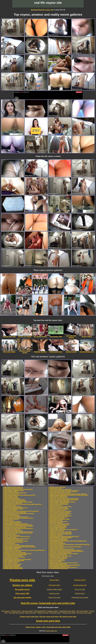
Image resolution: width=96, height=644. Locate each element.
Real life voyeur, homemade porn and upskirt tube (48, 603)
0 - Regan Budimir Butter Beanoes (57, 543)
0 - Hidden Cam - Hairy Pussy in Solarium (59, 509)
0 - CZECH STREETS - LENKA (10, 496)
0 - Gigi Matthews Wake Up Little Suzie (58, 557)
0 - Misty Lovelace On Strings (10, 563)
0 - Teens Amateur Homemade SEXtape (13, 556)
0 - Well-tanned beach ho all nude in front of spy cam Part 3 (63, 563)
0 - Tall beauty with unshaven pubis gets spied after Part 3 (63, 529)
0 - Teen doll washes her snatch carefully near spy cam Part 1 (18, 532)
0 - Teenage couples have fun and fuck (58, 508)
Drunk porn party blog (48, 621)
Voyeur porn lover (54, 597)
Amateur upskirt (52, 611)
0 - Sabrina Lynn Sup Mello (55, 562)
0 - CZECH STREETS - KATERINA (11, 566)
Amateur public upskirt (54, 589)
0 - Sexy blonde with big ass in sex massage (14, 557)
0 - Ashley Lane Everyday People (11, 544)
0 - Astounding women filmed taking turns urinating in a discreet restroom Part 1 (68, 495)
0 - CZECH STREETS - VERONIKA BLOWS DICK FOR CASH (18, 525)
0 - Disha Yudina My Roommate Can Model (59, 519)
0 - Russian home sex (8, 520)
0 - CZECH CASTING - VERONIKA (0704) (58, 503)
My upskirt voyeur (22, 589)
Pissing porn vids (22, 580)
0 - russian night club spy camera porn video (60, 493)
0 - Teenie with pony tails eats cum (11, 535)
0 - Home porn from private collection (58, 558)
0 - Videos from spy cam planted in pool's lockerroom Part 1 (18, 502)
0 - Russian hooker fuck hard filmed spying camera (61, 549)
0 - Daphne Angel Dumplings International (59, 501)
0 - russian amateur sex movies (11, 558)
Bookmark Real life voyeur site (42, 10)
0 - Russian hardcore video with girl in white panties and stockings (19, 547)
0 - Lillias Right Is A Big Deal (55, 535)
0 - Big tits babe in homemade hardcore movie (60, 552)
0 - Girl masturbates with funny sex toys (13, 542)
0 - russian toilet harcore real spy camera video (60, 533)
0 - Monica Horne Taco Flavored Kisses (58, 521)
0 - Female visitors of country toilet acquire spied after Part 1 (18, 528)
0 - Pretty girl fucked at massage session (13, 509)
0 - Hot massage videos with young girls (13, 488)
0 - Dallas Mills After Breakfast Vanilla (58, 564)
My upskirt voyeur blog (68, 617)
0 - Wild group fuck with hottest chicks (58, 539)
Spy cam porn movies (22, 598)
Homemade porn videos (67, 611)
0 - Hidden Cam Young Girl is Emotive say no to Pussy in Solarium (65, 550)
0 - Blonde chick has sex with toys (11, 494)
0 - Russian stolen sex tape (10, 505)
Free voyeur (6, 611)
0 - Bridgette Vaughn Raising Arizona (58, 555)
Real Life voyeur (55, 613)
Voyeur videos (54, 580)
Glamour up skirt (80, 580)
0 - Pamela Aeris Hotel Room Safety (12, 516)
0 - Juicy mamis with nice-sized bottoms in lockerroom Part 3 (18, 526)
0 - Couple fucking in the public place (12, 551)
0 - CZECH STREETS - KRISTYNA (57, 528)
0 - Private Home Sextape (9, 543)
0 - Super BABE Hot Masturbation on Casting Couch (16, 539)
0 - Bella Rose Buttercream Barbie (11, 498)
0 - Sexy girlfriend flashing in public (57, 526)
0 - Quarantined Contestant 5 (56, 523)
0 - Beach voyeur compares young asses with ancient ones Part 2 (19, 495)
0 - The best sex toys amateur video (12, 565)
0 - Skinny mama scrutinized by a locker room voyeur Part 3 (18, 489)
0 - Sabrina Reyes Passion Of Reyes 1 (12, 506)
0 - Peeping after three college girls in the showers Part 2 (17, 559)
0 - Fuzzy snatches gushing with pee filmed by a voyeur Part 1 (64, 490)
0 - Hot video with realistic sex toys (57, 510)
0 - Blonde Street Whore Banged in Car (58, 517)
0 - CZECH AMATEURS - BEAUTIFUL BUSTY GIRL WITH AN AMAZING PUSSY (68, 541)
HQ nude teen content (16, 613)
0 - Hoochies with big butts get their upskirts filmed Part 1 (17, 554)
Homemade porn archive (80, 597)
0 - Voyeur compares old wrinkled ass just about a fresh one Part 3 (65, 547)
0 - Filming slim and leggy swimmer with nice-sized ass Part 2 (64, 536)
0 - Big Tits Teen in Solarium (10, 510)
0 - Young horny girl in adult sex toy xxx (13, 531)
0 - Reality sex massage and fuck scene (13, 540)
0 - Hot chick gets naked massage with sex (59, 524)
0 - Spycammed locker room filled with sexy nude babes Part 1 (18, 545)
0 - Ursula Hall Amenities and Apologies (58, 568)
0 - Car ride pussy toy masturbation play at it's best (16, 517)
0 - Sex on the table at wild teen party (58, 527)
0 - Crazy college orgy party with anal (12, 564)
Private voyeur (16, 611)
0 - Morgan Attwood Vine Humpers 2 (12, 521)
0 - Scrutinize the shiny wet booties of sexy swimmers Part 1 (63, 500)
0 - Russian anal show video (55, 520)
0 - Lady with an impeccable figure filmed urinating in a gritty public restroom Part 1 (69, 544)
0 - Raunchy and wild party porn (11, 519)
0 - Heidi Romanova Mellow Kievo (57, 560)
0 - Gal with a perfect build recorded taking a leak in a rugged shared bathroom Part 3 (24, 550)
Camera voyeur (54, 593)
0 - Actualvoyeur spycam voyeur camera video (14, 501)
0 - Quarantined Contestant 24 (56, 545)
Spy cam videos (28, 611)
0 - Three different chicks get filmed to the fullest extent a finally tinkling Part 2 (22, 504)
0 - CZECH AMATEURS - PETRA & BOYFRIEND (60, 537)
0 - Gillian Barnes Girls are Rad (56, 531)
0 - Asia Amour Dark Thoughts (10, 497)
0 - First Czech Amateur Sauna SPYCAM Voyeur (15, 493)
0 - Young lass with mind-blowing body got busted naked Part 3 (64, 565)
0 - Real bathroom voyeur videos (56, 518)
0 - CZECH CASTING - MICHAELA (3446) (13, 568)
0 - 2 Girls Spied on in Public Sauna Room (13, 490)
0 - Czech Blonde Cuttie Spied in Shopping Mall (15, 555)
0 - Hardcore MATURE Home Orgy (11, 562)
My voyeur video (54, 585)
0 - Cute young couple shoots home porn (59, 525)
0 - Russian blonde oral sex (55, 505)
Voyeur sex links (30, 613)
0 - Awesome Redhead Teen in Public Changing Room (62, 502)
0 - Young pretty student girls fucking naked (14, 500)
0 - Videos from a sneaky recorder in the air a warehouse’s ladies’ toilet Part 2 (68, 494)
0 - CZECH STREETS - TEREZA (11, 549)
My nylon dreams (83, 611)
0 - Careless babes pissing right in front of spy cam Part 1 (63, 492)
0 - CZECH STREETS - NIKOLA (10, 492)
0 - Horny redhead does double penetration (59, 512)
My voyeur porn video (84, 613)
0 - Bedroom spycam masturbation (57, 487)
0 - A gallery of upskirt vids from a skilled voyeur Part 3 (16, 536)
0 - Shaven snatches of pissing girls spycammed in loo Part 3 (18, 518)
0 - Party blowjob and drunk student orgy (59, 514)
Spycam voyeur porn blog (49, 617)
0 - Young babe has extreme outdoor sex (13, 487)
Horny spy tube (80, 589)
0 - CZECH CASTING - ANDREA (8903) (58, 496)
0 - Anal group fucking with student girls (58, 504)
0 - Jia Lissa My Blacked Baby (56, 548)
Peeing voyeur (80, 593)
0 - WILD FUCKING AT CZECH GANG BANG (14, 560)
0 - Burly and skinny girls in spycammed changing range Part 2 (18, 513)
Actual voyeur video (69, 613)
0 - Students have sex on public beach (12, 503)
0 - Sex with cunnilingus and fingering (12, 523)
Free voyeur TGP (22, 593)
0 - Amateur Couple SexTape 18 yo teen (13, 567)
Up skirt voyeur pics (80, 585)
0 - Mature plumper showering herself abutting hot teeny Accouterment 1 (21, 511)
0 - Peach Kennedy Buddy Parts (11, 514)
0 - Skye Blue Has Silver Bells (56, 542)
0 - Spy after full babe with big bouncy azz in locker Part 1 (63, 567)
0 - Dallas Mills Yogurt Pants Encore (12, 529)
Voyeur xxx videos (22, 585)
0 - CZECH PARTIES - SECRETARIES (12, 548)
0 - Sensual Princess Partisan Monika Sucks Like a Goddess (63, 554)
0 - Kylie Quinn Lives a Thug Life (56, 559)
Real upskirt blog (40, 611)
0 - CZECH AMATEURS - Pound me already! (59, 566)
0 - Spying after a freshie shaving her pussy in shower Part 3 (63, 498)
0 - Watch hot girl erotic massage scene (58, 497)
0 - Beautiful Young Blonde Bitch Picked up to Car (15, 508)
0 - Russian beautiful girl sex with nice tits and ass (15, 524)
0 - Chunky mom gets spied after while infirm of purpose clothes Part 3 (66, 551)
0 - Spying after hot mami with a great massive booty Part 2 (18, 533)
